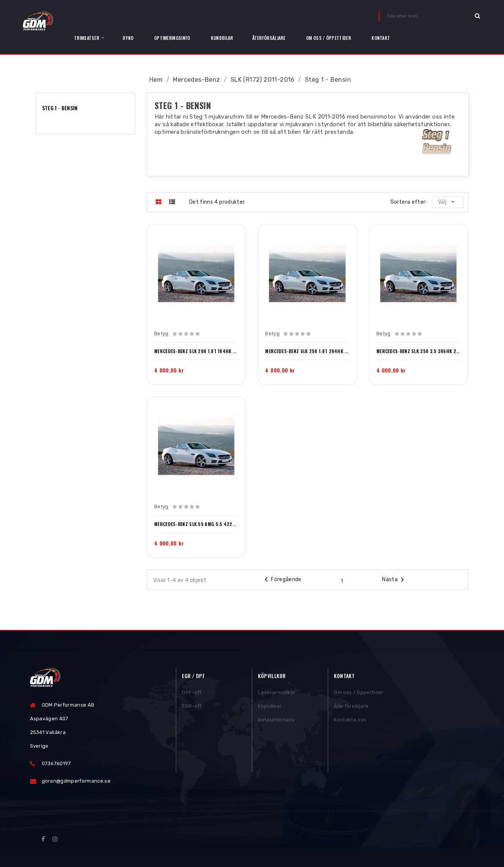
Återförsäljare (351, 708)
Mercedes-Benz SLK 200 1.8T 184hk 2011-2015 (196, 351)
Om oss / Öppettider (359, 694)
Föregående (282, 580)
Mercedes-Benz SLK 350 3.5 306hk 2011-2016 (419, 351)
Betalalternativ (276, 722)
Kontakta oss (350, 722)
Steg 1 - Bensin (60, 108)
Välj (448, 202)
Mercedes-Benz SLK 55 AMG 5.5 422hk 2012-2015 (196, 524)
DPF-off (192, 694)
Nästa (394, 580)
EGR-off (192, 708)
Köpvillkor (270, 708)
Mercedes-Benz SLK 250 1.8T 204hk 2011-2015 (307, 351)
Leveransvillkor (277, 694)
